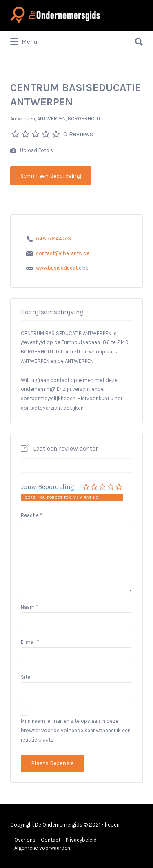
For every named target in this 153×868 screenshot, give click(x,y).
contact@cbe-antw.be (63, 253)
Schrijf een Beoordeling (51, 176)
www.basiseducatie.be (62, 268)
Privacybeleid (81, 840)
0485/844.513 (53, 239)
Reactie (31, 515)
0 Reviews (78, 134)
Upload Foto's (32, 151)
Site (25, 677)
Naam (29, 607)
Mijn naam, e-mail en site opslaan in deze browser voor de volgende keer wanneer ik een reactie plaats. (76, 730)
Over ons (25, 840)
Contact (51, 840)
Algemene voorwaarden (42, 848)
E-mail (30, 642)
